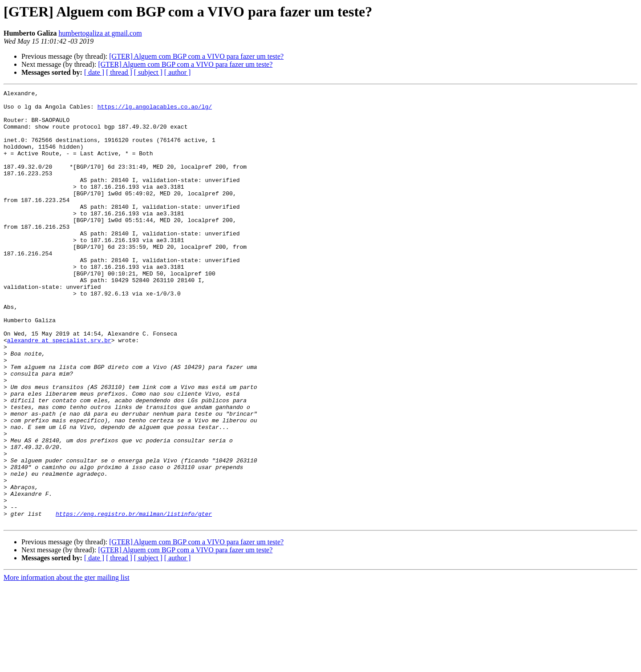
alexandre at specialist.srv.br (59, 391)
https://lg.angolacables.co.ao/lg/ (155, 110)
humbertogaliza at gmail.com (100, 33)
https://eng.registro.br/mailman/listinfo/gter (134, 599)
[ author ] (178, 72)
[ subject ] (148, 72)
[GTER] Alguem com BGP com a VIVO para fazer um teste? (196, 56)
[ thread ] (119, 72)
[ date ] (94, 72)
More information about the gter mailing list (67, 664)
